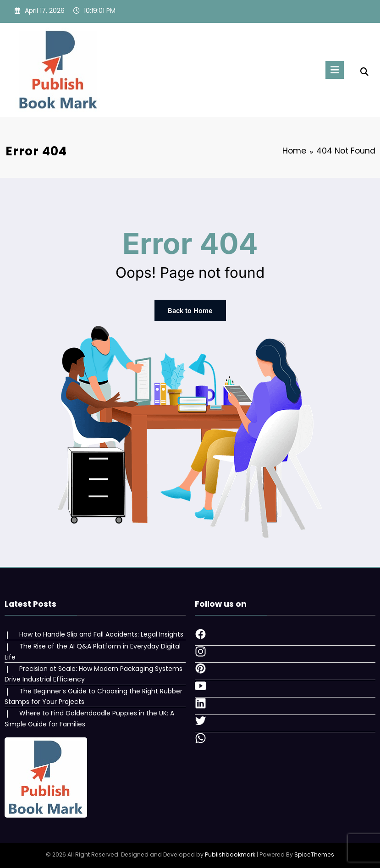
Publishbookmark (230, 854)
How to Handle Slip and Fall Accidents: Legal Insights (101, 634)
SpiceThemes (314, 854)
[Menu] (334, 70)
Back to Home (190, 310)
